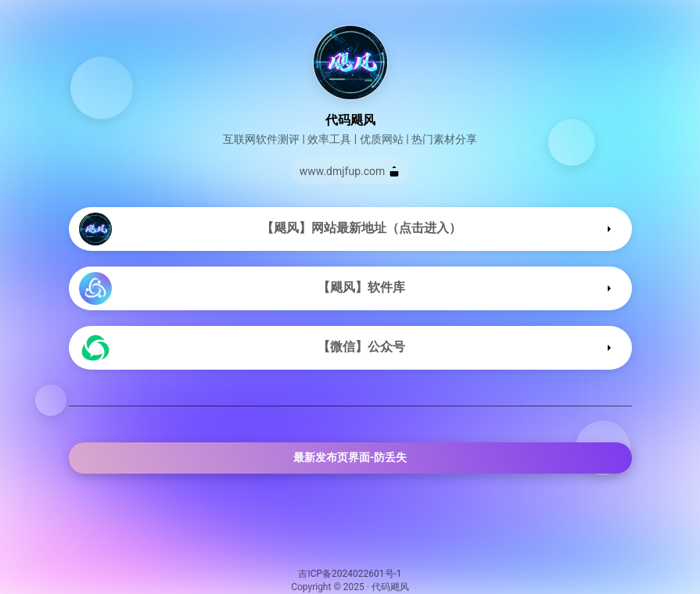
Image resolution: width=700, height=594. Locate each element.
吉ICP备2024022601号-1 (350, 574)
